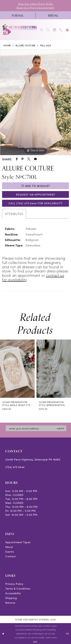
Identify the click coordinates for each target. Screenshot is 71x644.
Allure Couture (26, 45)
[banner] (20, 30)
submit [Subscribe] (60, 428)
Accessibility (13, 593)
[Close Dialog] (3, 634)
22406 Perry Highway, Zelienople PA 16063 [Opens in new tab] (33, 459)
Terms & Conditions (18, 588)
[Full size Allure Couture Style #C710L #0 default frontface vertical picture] (35, 102)
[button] (42, 30)
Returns (10, 603)
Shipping (11, 598)
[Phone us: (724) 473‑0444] (61, 30)
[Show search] (48, 30)
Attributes (14, 214)
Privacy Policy (14, 584)
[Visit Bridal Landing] (53, 15)
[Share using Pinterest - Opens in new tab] (22, 159)
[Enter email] (36, 428)
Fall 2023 (46, 45)
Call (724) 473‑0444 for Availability (36, 203)
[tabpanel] (35, 102)
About (9, 547)
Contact (11, 556)
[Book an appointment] (55, 30)
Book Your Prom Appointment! (35, 7)
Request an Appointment (35, 194)
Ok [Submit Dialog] (67, 633)
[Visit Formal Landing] (18, 15)
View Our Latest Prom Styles (36, 4)
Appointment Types (18, 542)
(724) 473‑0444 (15, 467)
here (35, 641)
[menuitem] (18, 15)
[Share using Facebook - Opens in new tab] (17, 159)
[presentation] (17, 369)
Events (10, 551)
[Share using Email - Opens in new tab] (35, 159)
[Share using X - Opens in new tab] (29, 159)
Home (7, 45)
